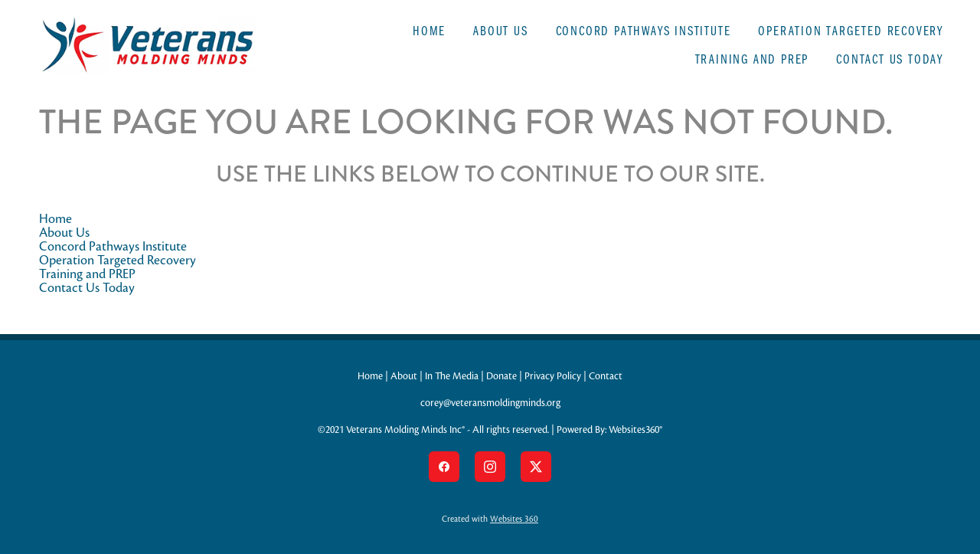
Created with (490, 519)
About (404, 376)
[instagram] (490, 467)
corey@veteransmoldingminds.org (490, 403)
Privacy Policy (553, 376)
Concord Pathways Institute (644, 30)
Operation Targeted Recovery (851, 30)
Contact (606, 376)
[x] (536, 467)
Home (429, 30)
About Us (500, 30)
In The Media (452, 376)
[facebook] (444, 467)
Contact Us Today (890, 59)
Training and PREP (752, 59)
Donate (501, 376)
